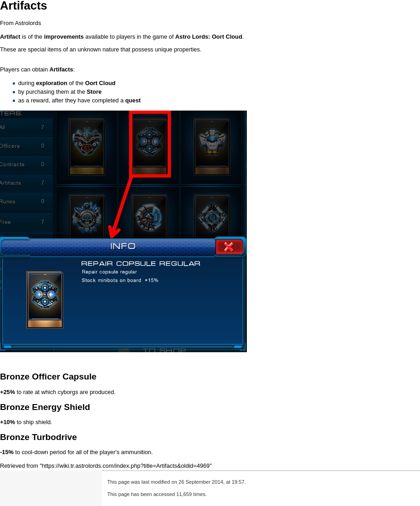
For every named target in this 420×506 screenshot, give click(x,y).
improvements (64, 37)
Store (94, 92)
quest (133, 100)
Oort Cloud (227, 37)
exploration (52, 83)
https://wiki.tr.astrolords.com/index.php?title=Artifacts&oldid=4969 (126, 466)
